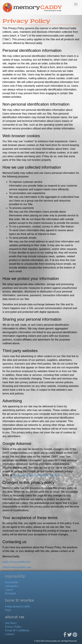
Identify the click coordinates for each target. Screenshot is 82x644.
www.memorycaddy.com (17, 562)
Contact (10, 634)
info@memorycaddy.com (17, 567)
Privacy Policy (13, 627)
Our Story (11, 623)
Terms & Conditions (17, 630)
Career (9, 590)
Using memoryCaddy (18, 606)
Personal (10, 593)
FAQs (8, 610)
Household (11, 582)
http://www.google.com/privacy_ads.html (36, 475)
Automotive (12, 586)
